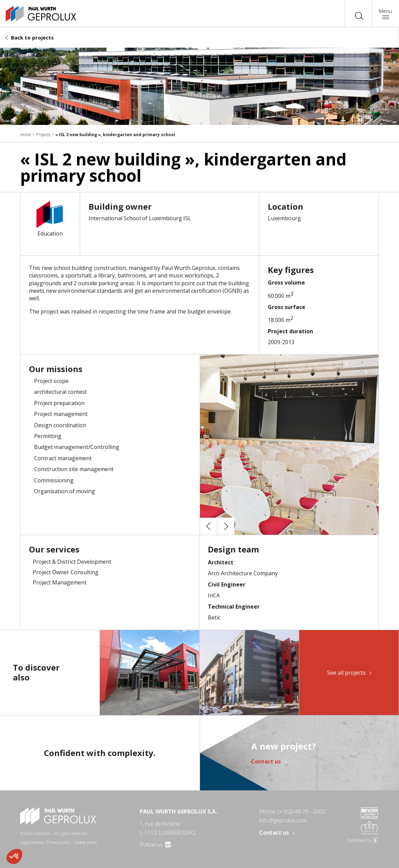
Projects (43, 135)
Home (26, 135)
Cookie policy (85, 842)
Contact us (266, 762)
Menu (386, 13)
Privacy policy (58, 842)
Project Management (60, 582)
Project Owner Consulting (66, 572)
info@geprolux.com (283, 820)
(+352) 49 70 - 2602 (301, 811)
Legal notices (32, 842)
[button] (209, 526)
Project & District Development (72, 562)
